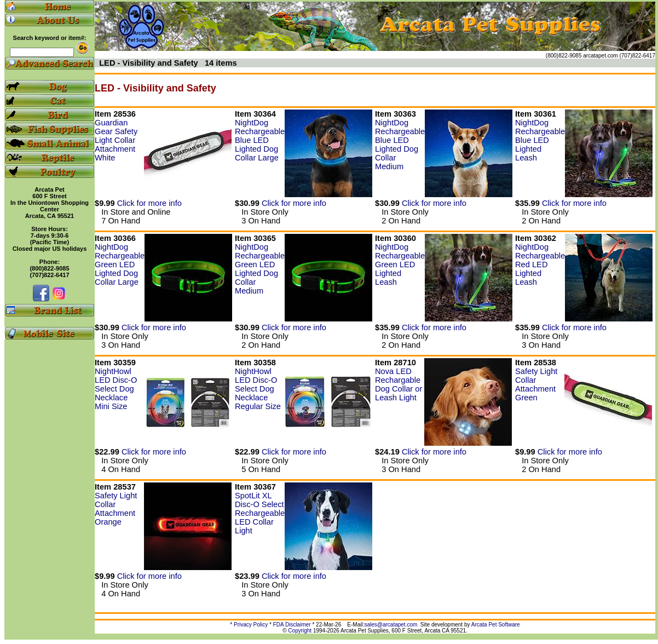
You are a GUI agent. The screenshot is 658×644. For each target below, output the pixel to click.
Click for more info (149, 203)
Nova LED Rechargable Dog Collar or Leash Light (399, 384)
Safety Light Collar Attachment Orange (116, 509)
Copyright (300, 631)
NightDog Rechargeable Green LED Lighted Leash (400, 264)
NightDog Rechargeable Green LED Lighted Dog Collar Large (120, 264)
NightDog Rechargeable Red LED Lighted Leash (540, 264)
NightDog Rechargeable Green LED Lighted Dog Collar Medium (260, 269)
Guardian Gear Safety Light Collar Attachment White (116, 140)
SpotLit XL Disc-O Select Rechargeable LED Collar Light (260, 513)
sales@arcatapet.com (391, 625)
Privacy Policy (251, 625)
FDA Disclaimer (292, 625)
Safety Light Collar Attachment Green (536, 384)
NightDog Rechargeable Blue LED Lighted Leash (540, 140)
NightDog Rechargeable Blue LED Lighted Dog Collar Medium (400, 145)
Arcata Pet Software (496, 625)
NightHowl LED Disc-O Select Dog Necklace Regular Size (258, 389)
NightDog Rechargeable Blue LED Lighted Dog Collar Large (260, 140)
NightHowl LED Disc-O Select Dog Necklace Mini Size (116, 389)
